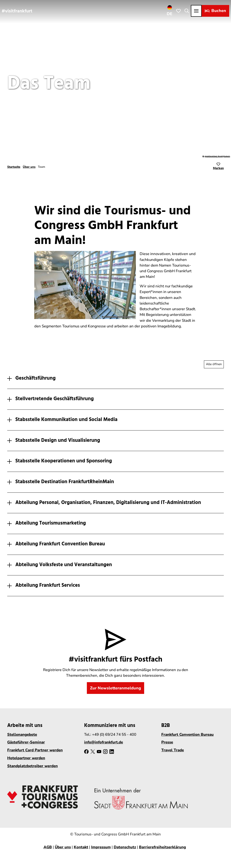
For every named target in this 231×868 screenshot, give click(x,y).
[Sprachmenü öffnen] (170, 11)
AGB (48, 847)
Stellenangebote (22, 734)
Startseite (14, 167)
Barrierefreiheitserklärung (162, 847)
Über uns (29, 167)
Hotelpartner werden (26, 758)
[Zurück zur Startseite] (17, 11)
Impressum (101, 847)
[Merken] (218, 167)
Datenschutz (125, 847)
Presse (167, 742)
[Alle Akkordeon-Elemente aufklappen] (214, 364)
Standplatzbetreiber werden (32, 766)
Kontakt (81, 847)
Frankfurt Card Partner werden (35, 750)
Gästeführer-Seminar (26, 742)
